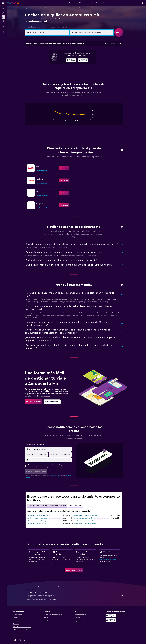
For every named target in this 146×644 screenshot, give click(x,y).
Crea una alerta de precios (110, 555)
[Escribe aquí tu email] (52, 455)
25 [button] (47, 69)
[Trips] (3, 26)
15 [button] (65, 60)
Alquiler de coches (32, 8)
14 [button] (61, 60)
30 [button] (70, 69)
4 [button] (47, 55)
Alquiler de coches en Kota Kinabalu (88, 511)
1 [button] (65, 50)
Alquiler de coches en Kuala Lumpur (41, 511)
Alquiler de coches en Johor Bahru (87, 519)
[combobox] (38, 27)
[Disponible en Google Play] (116, 611)
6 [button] (56, 55)
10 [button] (42, 60)
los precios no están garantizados (73, 582)
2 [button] (70, 50)
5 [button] (51, 55)
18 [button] (47, 64)
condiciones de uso (57, 471)
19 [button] (51, 64)
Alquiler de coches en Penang (39, 516)
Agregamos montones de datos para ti (77, 591)
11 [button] (47, 60)
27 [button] (56, 69)
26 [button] (51, 69)
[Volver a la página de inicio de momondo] (13, 3)
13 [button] (56, 60)
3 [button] (42, 55)
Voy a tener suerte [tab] (78, 501)
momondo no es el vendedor (77, 588)
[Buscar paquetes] (3, 21)
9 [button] (70, 55)
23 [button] (70, 64)
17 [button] (42, 64)
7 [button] (61, 55)
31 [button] (42, 73)
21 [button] (61, 64)
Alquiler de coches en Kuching (86, 513)
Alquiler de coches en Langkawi (40, 513)
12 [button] (51, 60)
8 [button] (65, 55)
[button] (3, 3)
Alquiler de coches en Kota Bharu (87, 516)
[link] (67, 163)
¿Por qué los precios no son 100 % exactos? (77, 594)
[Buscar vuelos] (3, 9)
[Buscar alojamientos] (3, 13)
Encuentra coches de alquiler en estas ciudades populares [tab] (50, 501)
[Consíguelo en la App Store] (116, 615)
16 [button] (70, 60)
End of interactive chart (55, 115)
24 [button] (42, 69)
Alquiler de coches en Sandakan (40, 519)
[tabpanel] (76, 111)
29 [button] (65, 69)
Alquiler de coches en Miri (64, 8)
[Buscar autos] (3, 17)
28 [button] (61, 69)
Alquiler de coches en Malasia (47, 8)
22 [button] (65, 64)
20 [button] (56, 64)
